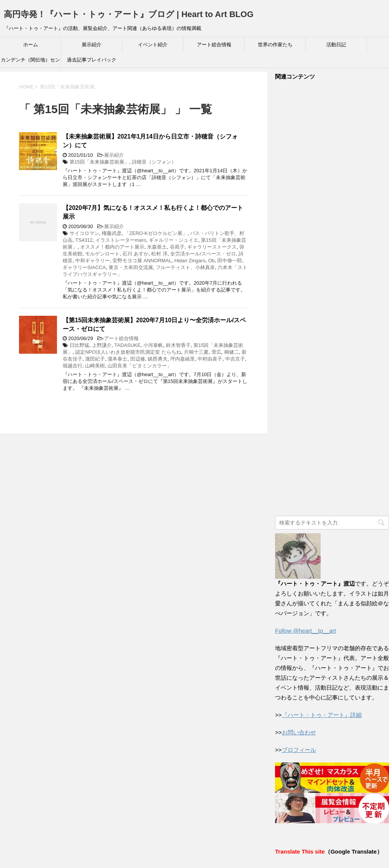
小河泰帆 (153, 345)
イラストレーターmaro (121, 240)
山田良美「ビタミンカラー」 (140, 366)
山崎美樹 (95, 366)
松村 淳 (159, 254)
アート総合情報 (214, 45)
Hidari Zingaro (190, 261)
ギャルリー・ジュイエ (174, 240)
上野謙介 (102, 345)
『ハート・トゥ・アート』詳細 (322, 715)
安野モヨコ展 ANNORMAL (142, 261)
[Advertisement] (332, 299)
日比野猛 (79, 345)
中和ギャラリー (93, 261)
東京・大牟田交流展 (131, 267)
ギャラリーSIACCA (84, 267)
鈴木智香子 (178, 345)
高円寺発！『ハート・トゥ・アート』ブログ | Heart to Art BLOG (129, 14)
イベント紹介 (153, 45)
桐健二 (232, 352)
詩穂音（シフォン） (154, 162)
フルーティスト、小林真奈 (185, 267)
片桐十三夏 (196, 352)
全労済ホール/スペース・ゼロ (203, 254)
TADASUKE (127, 345)
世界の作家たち (275, 45)
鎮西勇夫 (158, 359)
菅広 (217, 352)
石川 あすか (135, 254)
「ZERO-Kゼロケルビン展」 (156, 233)
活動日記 (336, 45)
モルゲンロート (102, 254)
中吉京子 (235, 359)
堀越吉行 (73, 366)
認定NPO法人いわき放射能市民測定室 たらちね (128, 352)
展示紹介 (92, 45)
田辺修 (138, 359)
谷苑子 (177, 247)
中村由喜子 (210, 359)
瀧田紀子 (95, 359)
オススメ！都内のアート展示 (112, 247)
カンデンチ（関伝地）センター (30, 62)
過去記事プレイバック (92, 60)
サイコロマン (84, 233)
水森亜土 (157, 247)
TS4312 (84, 240)
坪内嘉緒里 (183, 359)
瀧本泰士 (117, 359)
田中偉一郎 (230, 261)
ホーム (31, 45)
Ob (211, 261)
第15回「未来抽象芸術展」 (99, 162)
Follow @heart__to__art (305, 631)
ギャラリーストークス (212, 247)
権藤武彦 (112, 233)
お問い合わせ (299, 732)
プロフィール (299, 750)
